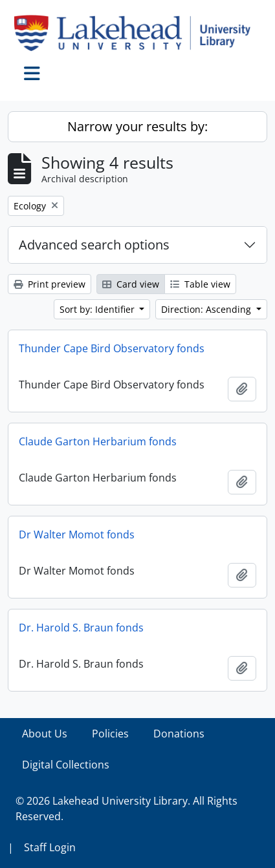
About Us (45, 734)
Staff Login (50, 847)
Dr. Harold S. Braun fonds (81, 628)
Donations (179, 734)
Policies (110, 734)
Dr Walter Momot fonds (77, 535)
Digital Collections (66, 765)
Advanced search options (94, 245)
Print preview (49, 284)
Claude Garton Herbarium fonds (98, 441)
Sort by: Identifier (98, 309)
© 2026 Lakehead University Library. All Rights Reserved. (126, 809)
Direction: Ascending (207, 309)
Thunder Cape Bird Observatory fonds (112, 348)
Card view (131, 284)
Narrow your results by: (137, 126)
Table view (200, 284)
